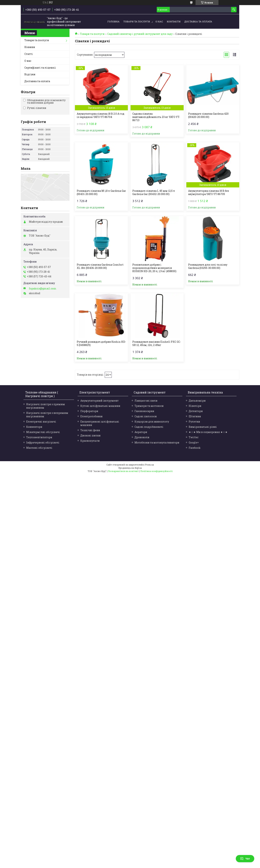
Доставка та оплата (198, 21)
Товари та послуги (137, 21)
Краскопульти (90, 441)
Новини (30, 47)
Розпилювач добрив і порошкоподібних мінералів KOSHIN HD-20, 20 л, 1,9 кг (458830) (154, 268)
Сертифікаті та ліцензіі (40, 68)
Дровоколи (142, 437)
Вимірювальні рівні (203, 427)
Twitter (194, 437)
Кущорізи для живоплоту (152, 422)
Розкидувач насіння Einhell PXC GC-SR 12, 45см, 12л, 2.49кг (157, 343)
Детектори (196, 411)
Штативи (195, 416)
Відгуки (30, 74)
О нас (159, 21)
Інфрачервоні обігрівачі (43, 442)
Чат (245, 859)
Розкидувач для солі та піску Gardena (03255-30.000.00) (208, 266)
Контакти (174, 21)
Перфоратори (89, 411)
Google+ (194, 442)
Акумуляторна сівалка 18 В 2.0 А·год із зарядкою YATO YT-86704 (101, 115)
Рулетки (194, 422)
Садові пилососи (146, 416)
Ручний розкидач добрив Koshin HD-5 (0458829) (101, 343)
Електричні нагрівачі (41, 422)
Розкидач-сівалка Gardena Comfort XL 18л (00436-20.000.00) (100, 266)
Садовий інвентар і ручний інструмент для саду (140, 34)
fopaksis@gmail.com (43, 289)
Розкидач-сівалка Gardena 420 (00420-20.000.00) (208, 115)
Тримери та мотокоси (149, 406)
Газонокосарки (144, 411)
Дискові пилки (90, 435)
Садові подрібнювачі (149, 427)
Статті (29, 54)
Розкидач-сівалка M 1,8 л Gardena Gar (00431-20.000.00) (101, 192)
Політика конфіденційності (156, 471)
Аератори (141, 432)
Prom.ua (149, 465)
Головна (113, 21)
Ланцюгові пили (146, 401)
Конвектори (34, 427)
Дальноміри (197, 401)
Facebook (195, 448)
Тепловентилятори (39, 437)
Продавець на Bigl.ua (130, 468)
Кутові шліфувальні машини (100, 406)
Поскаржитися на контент (123, 471)
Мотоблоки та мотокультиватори (157, 442)
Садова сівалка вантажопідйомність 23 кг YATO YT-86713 (156, 117)
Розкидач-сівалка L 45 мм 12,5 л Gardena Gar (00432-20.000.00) (154, 192)
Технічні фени (90, 430)
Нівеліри (195, 406)
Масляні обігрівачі (39, 448)
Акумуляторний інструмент (99, 401)
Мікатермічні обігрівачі (43, 432)
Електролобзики (91, 416)
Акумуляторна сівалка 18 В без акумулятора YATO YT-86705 (209, 192)
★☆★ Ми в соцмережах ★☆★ (208, 432)
